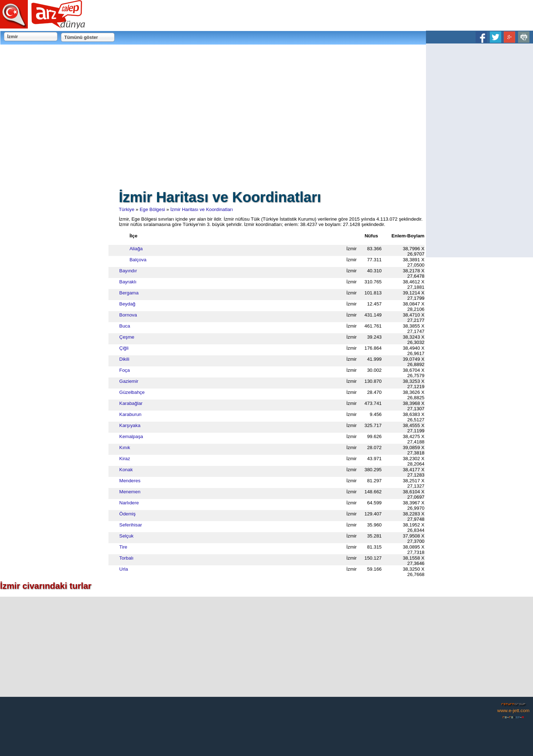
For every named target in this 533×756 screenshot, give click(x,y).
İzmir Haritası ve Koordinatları (194, 209)
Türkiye (119, 209)
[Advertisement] (479, 150)
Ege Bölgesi (145, 209)
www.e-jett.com (513, 711)
